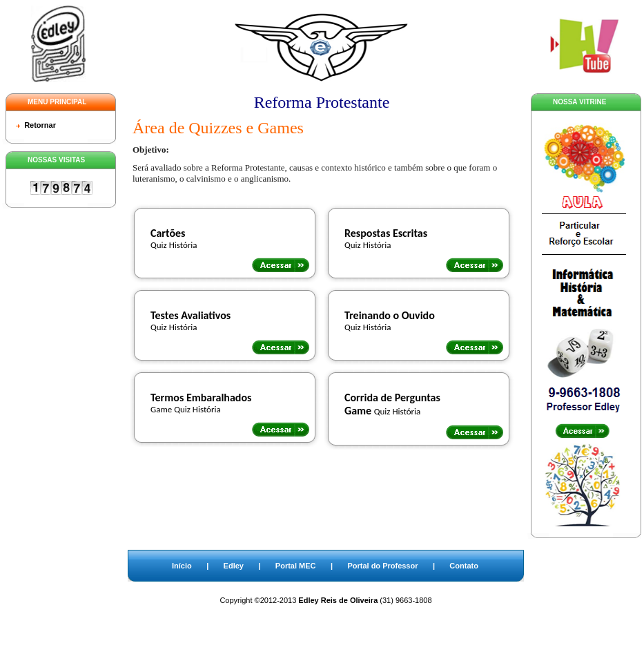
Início (182, 566)
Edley (234, 566)
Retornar (40, 125)
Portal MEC (296, 566)
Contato (464, 566)
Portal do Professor (382, 566)
